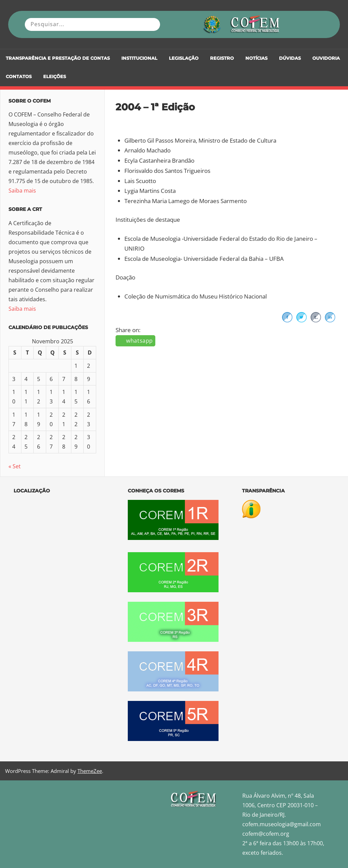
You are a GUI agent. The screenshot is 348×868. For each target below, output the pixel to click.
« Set (15, 466)
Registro (222, 58)
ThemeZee (90, 771)
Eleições (55, 77)
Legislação (184, 58)
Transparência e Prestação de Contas (58, 58)
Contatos (19, 77)
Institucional (139, 58)
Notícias (256, 58)
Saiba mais (22, 191)
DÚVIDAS (290, 58)
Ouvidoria (326, 58)
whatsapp (140, 341)
